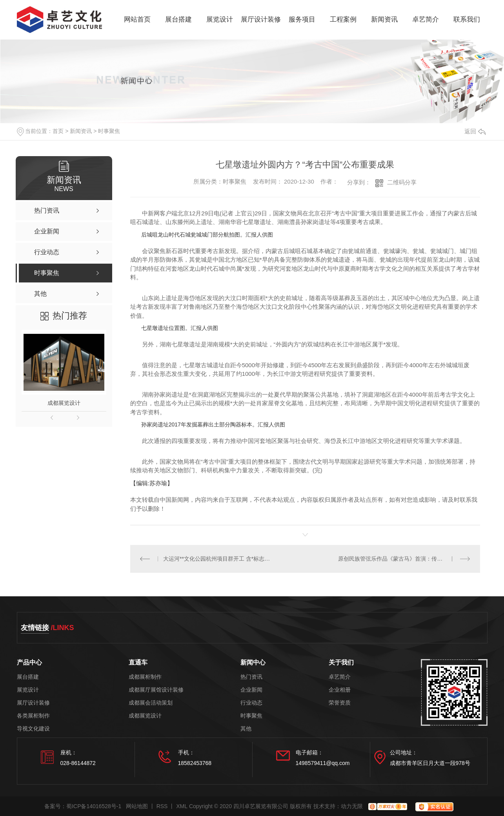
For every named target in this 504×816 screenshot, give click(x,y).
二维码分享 (402, 182)
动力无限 (352, 806)
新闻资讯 (384, 19)
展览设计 (220, 19)
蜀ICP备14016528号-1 (94, 806)
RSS (162, 806)
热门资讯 (251, 677)
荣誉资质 (340, 703)
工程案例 (343, 19)
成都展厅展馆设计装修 (156, 690)
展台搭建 (178, 19)
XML (182, 806)
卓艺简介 (426, 19)
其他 (246, 729)
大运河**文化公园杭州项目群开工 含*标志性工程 (217, 559)
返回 (475, 131)
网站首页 (137, 19)
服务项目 (302, 19)
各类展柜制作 (33, 716)
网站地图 (137, 806)
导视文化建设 (33, 729)
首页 (58, 131)
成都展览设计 (64, 403)
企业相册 (340, 690)
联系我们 (467, 19)
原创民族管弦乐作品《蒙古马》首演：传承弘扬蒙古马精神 (404, 559)
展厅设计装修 (261, 19)
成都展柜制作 (145, 677)
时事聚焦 (109, 131)
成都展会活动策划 (151, 703)
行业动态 (251, 703)
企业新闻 (251, 690)
